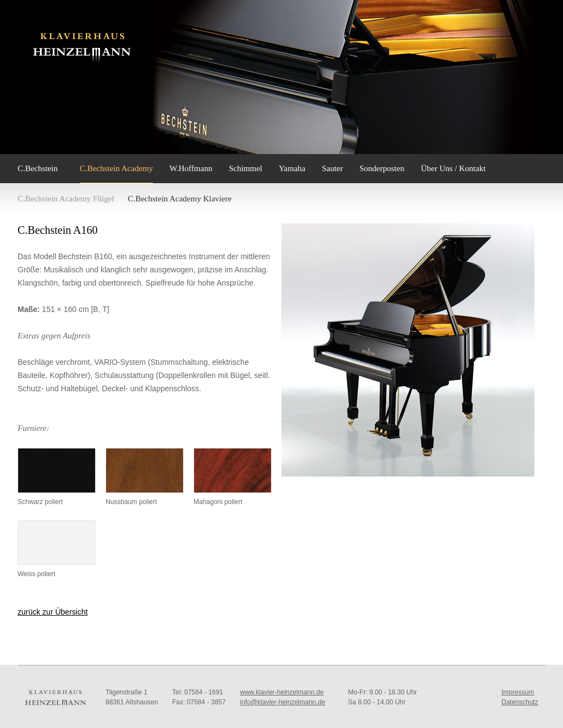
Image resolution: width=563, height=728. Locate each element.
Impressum (518, 692)
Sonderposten (382, 168)
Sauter (332, 168)
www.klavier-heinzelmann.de (282, 692)
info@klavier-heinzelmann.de (283, 702)
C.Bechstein (38, 168)
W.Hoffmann (191, 168)
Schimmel (245, 168)
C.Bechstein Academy (116, 168)
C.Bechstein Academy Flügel (66, 199)
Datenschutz (520, 702)
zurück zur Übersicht (53, 612)
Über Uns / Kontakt (453, 168)
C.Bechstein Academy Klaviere (180, 199)
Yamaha (292, 168)
